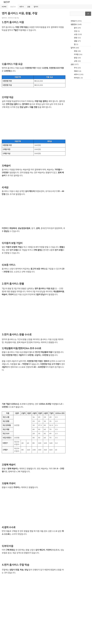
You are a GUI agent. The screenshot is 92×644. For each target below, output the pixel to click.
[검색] (88, 14)
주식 (75, 68)
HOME (4, 7)
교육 (75, 61)
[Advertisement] (34, 47)
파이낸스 (77, 78)
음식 (75, 28)
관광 (75, 38)
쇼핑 (75, 34)
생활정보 (13, 7)
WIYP (7, 2)
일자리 (36, 7)
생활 (75, 41)
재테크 (76, 71)
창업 (75, 58)
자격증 (76, 54)
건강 (75, 31)
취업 (75, 51)
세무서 (22, 7)
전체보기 (74, 21)
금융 (29, 7)
